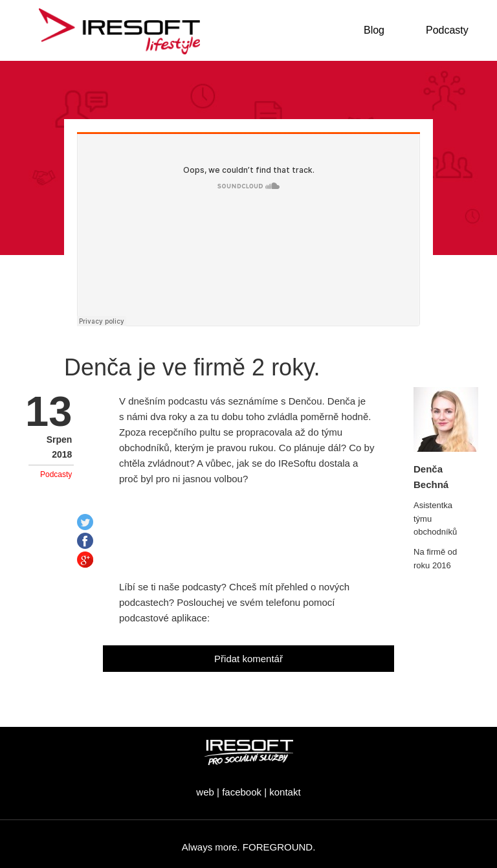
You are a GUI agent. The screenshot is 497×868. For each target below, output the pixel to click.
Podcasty (56, 474)
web (205, 792)
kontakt (285, 792)
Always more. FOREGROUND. (249, 847)
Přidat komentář (248, 659)
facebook (242, 792)
